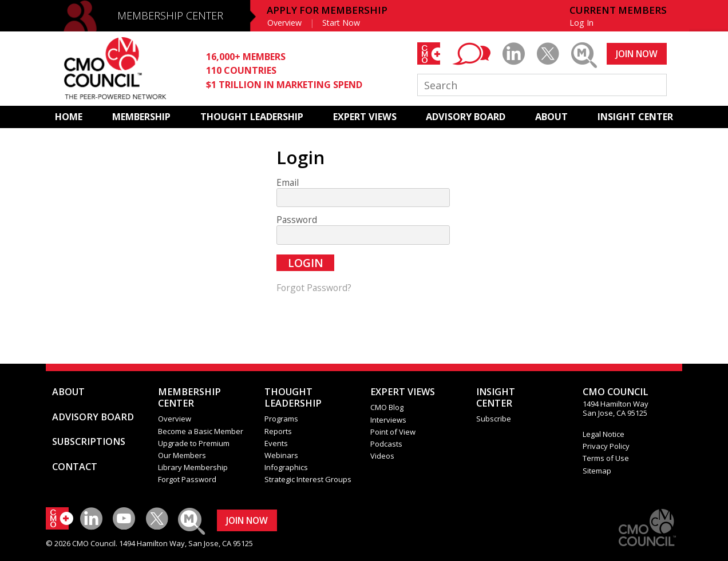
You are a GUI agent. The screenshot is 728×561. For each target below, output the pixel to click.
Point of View (393, 432)
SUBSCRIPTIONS (89, 441)
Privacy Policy (606, 446)
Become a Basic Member (201, 431)
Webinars (281, 455)
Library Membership (193, 467)
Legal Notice (604, 434)
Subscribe (494, 419)
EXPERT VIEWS (365, 117)
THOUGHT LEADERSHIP (252, 117)
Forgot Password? (314, 288)
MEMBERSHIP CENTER (170, 15)
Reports (278, 431)
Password (297, 220)
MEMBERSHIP (141, 117)
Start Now (341, 23)
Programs (281, 419)
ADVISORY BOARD (466, 117)
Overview (284, 23)
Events (276, 443)
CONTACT (75, 467)
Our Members (182, 455)
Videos (382, 456)
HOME (69, 117)
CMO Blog (387, 407)
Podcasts (386, 444)
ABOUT (551, 117)
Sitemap (597, 471)
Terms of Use (606, 458)
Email (288, 183)
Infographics (286, 467)
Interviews (388, 420)
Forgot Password (187, 479)
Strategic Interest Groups (308, 479)
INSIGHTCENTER (496, 397)
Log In (581, 23)
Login (306, 263)
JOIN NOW (637, 54)
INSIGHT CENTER (635, 117)
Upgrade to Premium (194, 443)
